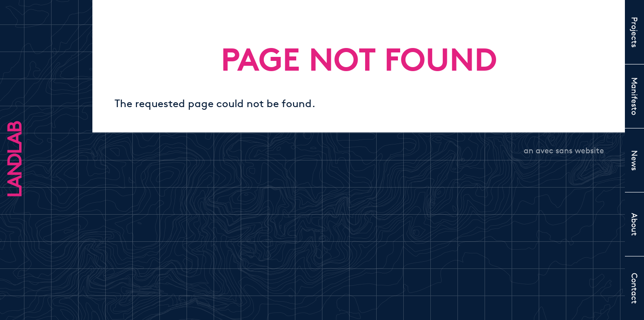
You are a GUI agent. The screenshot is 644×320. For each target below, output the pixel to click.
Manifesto (635, 96)
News (635, 160)
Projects (635, 32)
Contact (635, 288)
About (635, 224)
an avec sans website (564, 150)
